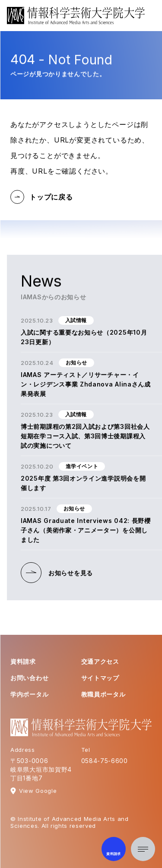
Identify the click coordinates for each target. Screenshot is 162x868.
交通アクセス (100, 661)
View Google (38, 791)
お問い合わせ (29, 678)
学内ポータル (29, 694)
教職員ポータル (103, 694)
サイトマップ (100, 678)
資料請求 (23, 661)
